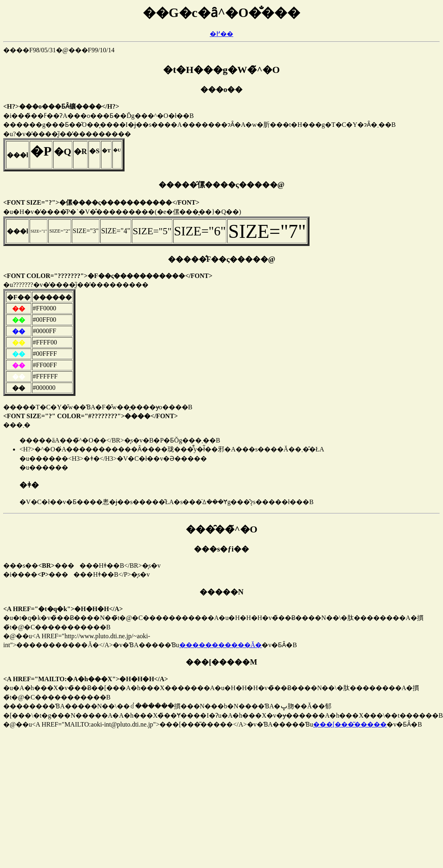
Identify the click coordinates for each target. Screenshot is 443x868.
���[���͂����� (350, 724)
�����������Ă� (221, 645)
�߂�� (221, 34)
